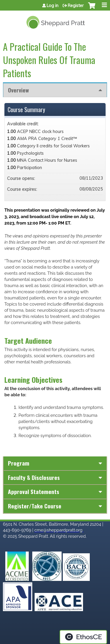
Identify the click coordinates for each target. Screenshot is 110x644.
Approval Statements (34, 492)
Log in (53, 6)
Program (19, 463)
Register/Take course (35, 506)
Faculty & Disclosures (34, 477)
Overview (18, 90)
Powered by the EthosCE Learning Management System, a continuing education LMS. (83, 637)
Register (76, 6)
